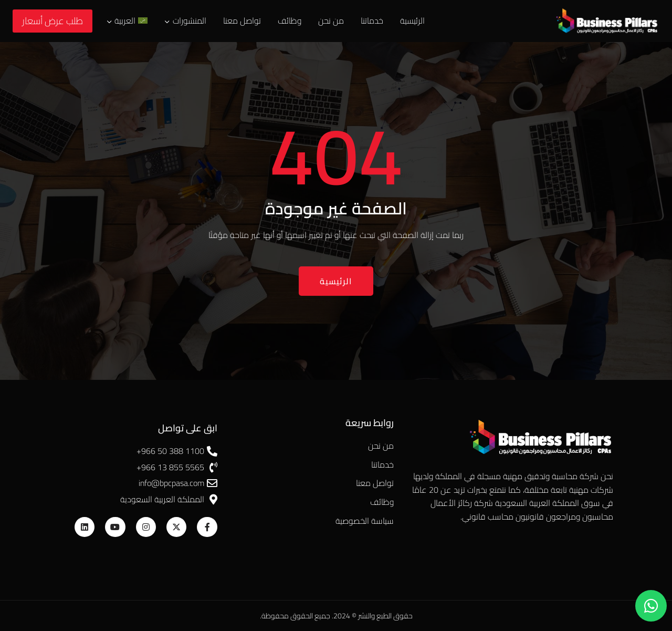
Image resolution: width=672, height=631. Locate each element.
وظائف (290, 20)
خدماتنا (372, 20)
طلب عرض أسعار (52, 21)
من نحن (331, 20)
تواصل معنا (242, 20)
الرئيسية (412, 20)
